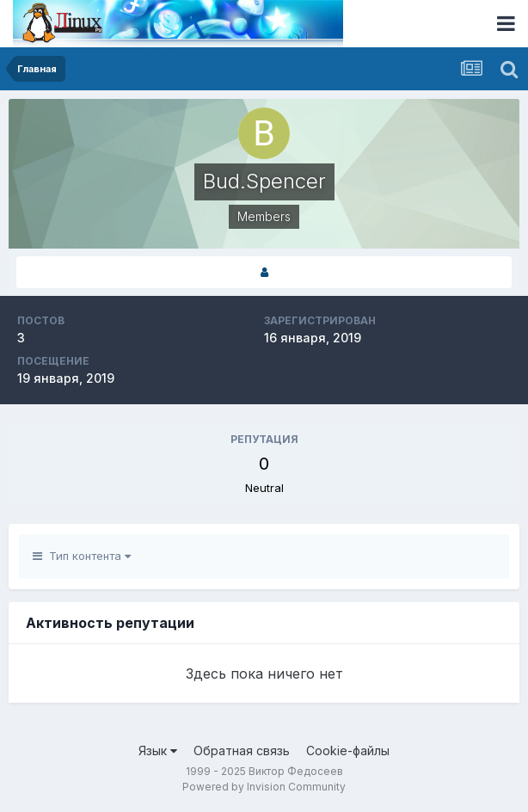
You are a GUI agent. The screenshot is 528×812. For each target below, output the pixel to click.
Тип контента (82, 556)
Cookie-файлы (348, 750)
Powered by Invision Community (264, 787)
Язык (158, 750)
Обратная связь (242, 750)
